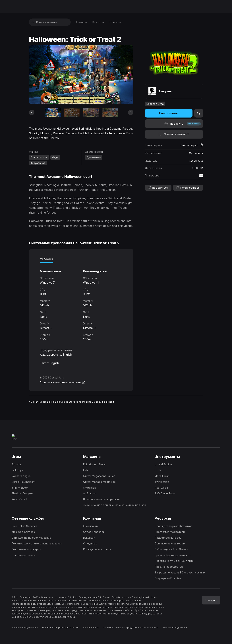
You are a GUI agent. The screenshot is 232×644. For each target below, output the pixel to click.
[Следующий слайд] (131, 112)
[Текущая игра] (53, 112)
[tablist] (81, 259)
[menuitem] (82, 22)
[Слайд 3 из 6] (91, 112)
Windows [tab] (47, 259)
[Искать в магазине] (33, 22)
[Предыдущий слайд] (32, 112)
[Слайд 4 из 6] (110, 112)
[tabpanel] (81, 302)
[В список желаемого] (174, 134)
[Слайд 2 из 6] (72, 112)
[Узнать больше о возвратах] (201, 145)
